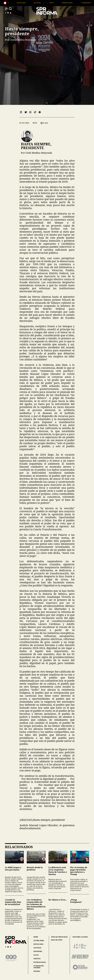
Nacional (57, 3)
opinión (37, 971)
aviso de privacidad (59, 937)
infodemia (38, 951)
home (36, 937)
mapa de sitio (57, 940)
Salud (71, 3)
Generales (25, 3)
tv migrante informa (39, 967)
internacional (40, 962)
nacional (37, 948)
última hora (39, 941)
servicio (37, 959)
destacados (38, 944)
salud (36, 955)
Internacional (87, 3)
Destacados (41, 3)
